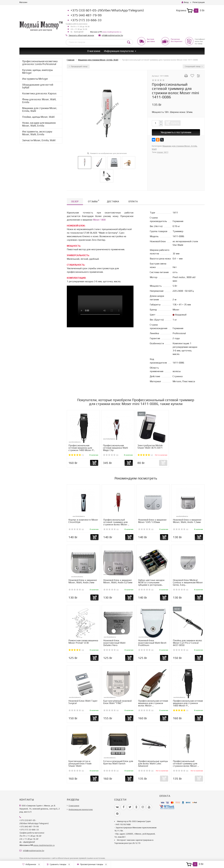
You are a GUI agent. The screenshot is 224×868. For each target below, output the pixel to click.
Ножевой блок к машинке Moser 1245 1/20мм (152, 521)
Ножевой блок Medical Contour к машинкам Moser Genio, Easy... (188, 582)
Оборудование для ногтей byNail (38, 86)
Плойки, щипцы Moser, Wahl (38, 117)
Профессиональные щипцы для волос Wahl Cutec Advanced (153, 764)
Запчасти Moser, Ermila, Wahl (39, 140)
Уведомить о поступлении (176, 132)
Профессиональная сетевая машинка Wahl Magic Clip (115, 448)
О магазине (94, 51)
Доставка (113, 201)
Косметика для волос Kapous (39, 93)
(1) (76, 455)
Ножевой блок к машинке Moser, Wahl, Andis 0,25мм (118, 581)
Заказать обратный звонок (81, 35)
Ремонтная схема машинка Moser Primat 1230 (83, 642)
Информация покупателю (119, 51)
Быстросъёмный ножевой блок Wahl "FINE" (117, 702)
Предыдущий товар (78, 66)
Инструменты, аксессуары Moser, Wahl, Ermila (37, 133)
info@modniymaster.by (112, 35)
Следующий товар (194, 66)
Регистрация (199, 2)
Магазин (23, 2)
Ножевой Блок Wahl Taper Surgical (83, 702)
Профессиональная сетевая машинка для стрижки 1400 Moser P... (82, 448)
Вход (185, 2)
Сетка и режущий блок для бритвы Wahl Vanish (118, 762)
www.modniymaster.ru (112, 32)
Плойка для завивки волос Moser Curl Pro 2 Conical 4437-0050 (187, 643)
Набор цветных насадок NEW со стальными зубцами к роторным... (151, 582)
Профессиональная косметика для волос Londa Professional (40, 63)
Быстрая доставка (151, 40)
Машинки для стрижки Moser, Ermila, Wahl (40, 110)
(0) (111, 455)
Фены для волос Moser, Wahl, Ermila (39, 101)
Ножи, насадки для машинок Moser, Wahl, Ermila (39, 124)
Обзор (75, 201)
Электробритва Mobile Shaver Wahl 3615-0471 (150, 447)
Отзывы (93, 201)
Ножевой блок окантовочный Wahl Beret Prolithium (152, 643)
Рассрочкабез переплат (177, 40)
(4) (76, 650)
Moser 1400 (99, 220)
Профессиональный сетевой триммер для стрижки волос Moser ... (116, 522)
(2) (145, 455)
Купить (175, 123)
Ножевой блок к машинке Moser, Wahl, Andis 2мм (83, 581)
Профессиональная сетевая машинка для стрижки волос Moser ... (153, 703)
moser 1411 (163, 152)
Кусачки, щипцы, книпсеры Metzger (37, 71)
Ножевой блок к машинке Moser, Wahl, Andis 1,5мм (187, 521)
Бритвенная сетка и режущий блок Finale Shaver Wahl (80, 764)
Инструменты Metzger (35, 79)
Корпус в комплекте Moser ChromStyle (83, 521)
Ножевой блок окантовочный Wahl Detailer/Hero (114, 643)
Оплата (133, 201)
